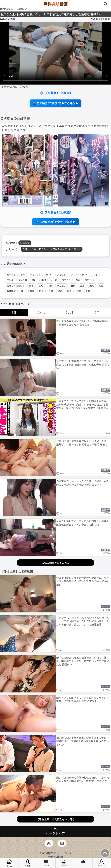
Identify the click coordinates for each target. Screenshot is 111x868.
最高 (82, 286)
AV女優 (28, 863)
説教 (79, 291)
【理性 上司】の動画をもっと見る (55, 819)
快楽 (50, 286)
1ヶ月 (42, 312)
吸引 (34, 280)
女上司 (54, 280)
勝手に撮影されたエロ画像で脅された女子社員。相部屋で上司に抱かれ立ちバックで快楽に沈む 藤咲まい (83, 661)
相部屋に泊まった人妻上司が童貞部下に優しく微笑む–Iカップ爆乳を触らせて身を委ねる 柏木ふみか (83, 741)
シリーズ (83, 863)
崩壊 (31, 286)
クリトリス (35, 275)
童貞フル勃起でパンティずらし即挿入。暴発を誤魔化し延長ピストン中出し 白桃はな (83, 523)
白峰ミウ (25, 243)
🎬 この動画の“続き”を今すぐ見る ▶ (55, 103)
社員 (51, 291)
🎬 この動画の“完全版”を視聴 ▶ (55, 222)
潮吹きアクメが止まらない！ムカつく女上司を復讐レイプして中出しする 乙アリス (83, 699)
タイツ (49, 275)
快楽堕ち (62, 286)
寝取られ (67, 280)
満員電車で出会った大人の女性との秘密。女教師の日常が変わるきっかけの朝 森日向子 (83, 483)
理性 (101, 286)
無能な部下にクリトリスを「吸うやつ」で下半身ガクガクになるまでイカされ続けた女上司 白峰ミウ (55, 128)
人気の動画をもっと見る (55, 563)
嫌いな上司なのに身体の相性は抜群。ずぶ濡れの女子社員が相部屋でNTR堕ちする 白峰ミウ (83, 779)
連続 (60, 291)
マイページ (102, 863)
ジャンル (46, 863)
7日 (14, 312)
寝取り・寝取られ (16, 286)
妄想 (44, 280)
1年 (97, 312)
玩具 (92, 286)
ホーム (9, 863)
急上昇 (65, 863)
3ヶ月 (69, 312)
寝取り (88, 280)
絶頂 (41, 291)
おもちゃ (11, 275)
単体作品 (23, 280)
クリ (23, 275)
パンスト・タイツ (79, 275)
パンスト (62, 275)
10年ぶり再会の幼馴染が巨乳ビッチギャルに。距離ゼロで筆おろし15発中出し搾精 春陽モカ (83, 443)
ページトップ (55, 833)
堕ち (78, 280)
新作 (73, 286)
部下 (69, 291)
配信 (88, 291)
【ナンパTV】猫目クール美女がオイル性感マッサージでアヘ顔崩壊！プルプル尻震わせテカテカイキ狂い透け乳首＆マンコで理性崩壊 (83, 621)
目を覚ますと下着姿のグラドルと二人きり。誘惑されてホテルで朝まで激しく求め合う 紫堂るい (83, 365)
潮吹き (31, 291)
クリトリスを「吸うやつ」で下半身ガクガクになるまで (52, 249)
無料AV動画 (55, 857)
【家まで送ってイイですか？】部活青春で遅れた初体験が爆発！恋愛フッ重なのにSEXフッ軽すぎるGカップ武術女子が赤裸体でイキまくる (83, 405)
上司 (95, 275)
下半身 (10, 280)
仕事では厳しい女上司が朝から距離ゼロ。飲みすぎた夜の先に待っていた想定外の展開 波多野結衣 (83, 581)
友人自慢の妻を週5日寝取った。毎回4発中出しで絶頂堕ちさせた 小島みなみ (83, 323)
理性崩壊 (11, 291)
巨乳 (41, 286)
